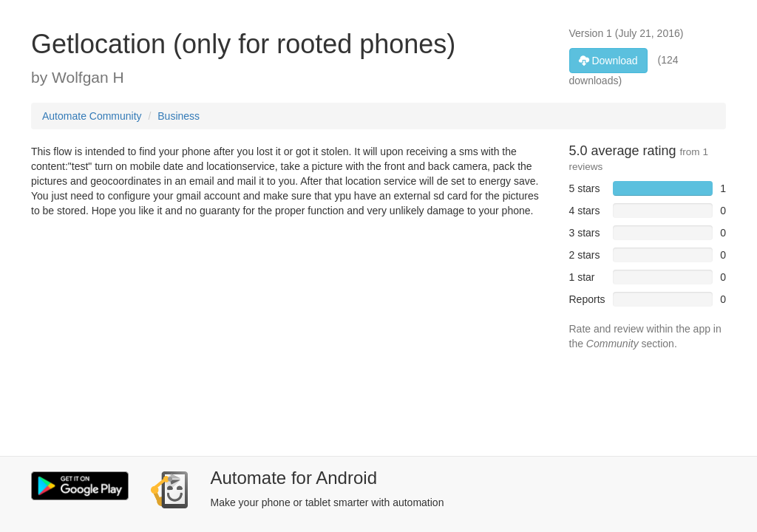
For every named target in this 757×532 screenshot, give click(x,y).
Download (608, 61)
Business (179, 116)
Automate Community (92, 116)
